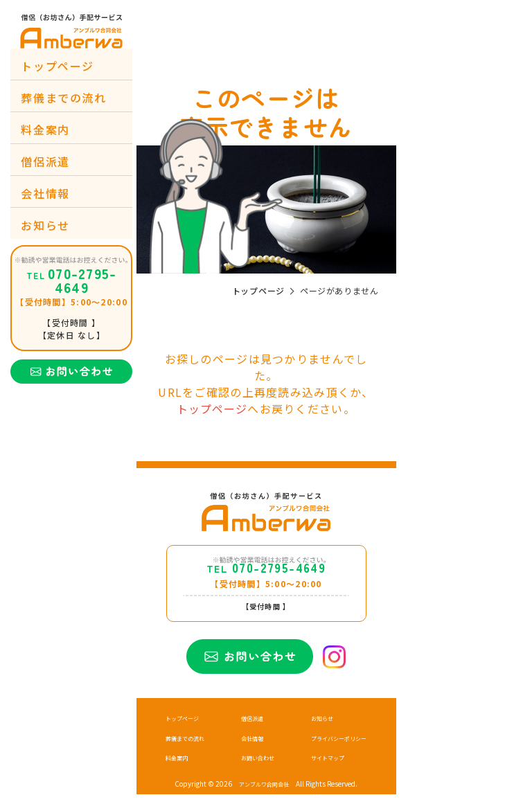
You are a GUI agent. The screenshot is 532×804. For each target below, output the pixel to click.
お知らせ (45, 225)
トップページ (57, 66)
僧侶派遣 (45, 161)
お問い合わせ (256, 767)
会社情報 (45, 193)
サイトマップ (318, 767)
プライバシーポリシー (332, 748)
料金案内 (45, 129)
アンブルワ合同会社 (264, 794)
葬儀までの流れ (63, 98)
